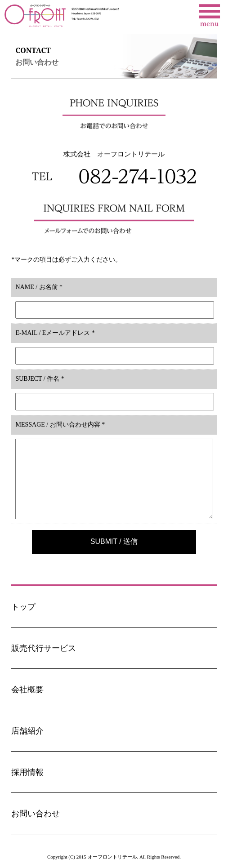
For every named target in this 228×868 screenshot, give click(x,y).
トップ (23, 607)
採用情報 (27, 772)
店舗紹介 (27, 731)
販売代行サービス (44, 648)
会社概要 (27, 690)
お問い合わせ (36, 814)
